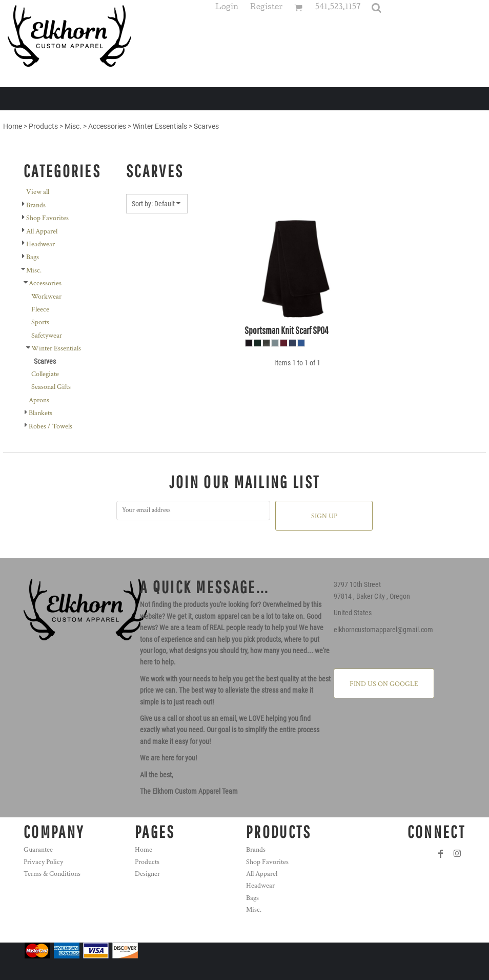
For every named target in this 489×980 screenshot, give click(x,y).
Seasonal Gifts (51, 387)
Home (13, 126)
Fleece (40, 309)
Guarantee (38, 850)
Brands (36, 205)
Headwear (40, 244)
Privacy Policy (43, 862)
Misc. (73, 126)
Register (266, 8)
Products (43, 126)
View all (38, 192)
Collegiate (45, 374)
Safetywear (47, 336)
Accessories (107, 126)
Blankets (40, 413)
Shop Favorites (47, 218)
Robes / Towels (50, 426)
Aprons (39, 400)
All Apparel (42, 231)
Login (227, 8)
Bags (33, 257)
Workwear (46, 297)
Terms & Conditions (52, 874)
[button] (376, 8)
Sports (40, 322)
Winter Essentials (160, 126)
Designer (147, 874)
